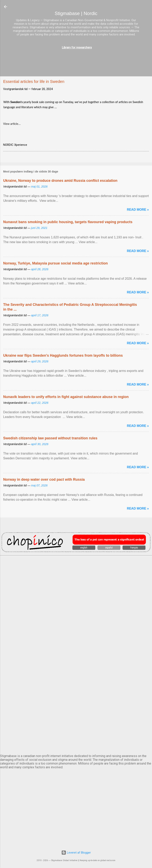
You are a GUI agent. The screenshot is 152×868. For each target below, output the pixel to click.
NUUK (76, 670)
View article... (12, 124)
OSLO (76, 703)
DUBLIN (76, 605)
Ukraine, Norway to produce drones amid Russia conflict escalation (60, 181)
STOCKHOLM (76, 736)
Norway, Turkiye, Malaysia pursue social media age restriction (56, 263)
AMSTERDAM (76, 572)
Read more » (138, 210)
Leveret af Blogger (76, 853)
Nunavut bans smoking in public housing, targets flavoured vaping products (68, 222)
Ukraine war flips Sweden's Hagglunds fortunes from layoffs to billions (63, 355)
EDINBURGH (76, 638)
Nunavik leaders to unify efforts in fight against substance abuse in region (66, 397)
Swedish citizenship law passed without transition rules (50, 438)
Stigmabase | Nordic (76, 13)
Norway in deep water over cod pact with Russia (44, 479)
